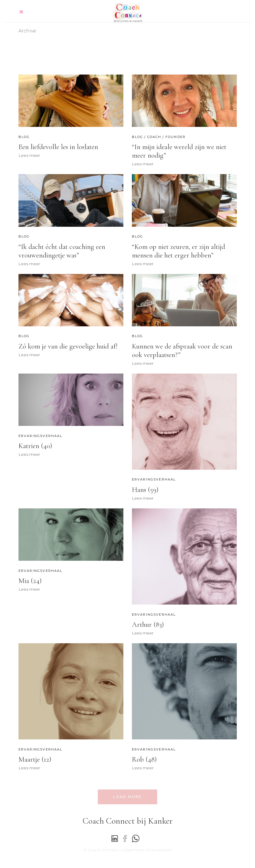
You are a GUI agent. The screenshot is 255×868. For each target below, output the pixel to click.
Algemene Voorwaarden (147, 850)
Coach (154, 137)
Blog (24, 137)
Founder (176, 137)
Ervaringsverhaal (41, 436)
